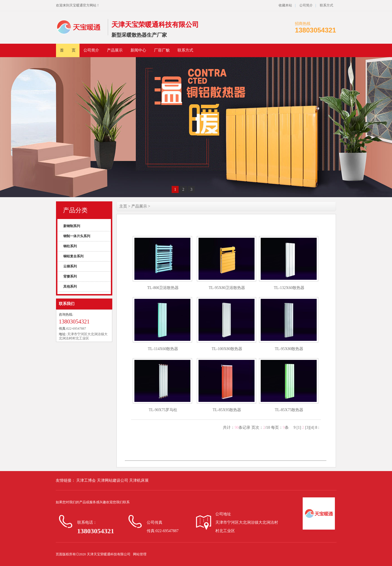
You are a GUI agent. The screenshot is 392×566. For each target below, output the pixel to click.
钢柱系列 (70, 246)
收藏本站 (285, 5)
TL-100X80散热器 (227, 349)
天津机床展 (139, 480)
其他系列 (70, 287)
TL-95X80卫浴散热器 (227, 288)
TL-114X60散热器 (163, 349)
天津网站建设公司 (113, 480)
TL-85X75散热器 (289, 410)
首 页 (68, 50)
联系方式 (326, 5)
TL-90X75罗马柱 (163, 410)
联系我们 (67, 304)
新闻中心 (138, 50)
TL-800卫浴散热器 (163, 288)
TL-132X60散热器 (289, 288)
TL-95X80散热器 (289, 349)
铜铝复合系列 (73, 256)
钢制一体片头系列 (77, 236)
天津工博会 (86, 480)
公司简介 (306, 5)
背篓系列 (70, 276)
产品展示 (115, 50)
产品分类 (75, 210)
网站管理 (140, 554)
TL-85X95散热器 (227, 410)
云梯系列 (70, 266)
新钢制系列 (72, 226)
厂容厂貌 (162, 50)
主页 (123, 206)
